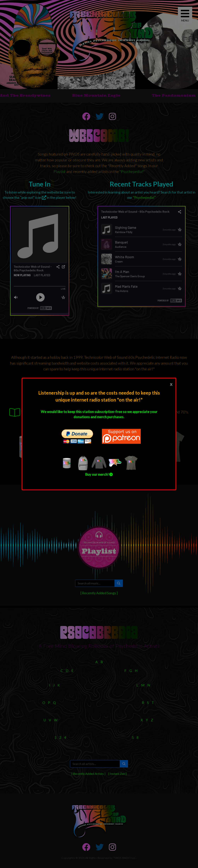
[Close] (171, 384)
